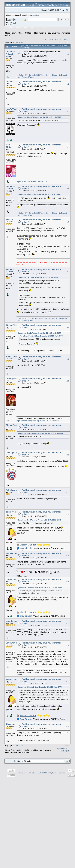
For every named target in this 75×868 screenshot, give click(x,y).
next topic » (65, 39)
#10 (68, 381)
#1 (68, 54)
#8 (68, 327)
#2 (68, 84)
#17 (68, 623)
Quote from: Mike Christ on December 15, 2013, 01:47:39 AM (39, 194)
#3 (68, 111)
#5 (68, 189)
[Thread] (31, 77)
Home (11, 27)
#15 (68, 556)
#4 (68, 147)
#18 (68, 645)
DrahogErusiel (13, 379)
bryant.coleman (13, 621)
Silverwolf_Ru (12, 643)
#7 (68, 272)
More (46, 27)
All (22, 42)
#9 (68, 359)
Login (31, 27)
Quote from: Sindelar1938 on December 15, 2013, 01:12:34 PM (40, 588)
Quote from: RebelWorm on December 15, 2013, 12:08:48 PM (39, 520)
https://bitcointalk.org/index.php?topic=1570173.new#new (37, 421)
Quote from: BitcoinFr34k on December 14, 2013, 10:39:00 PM (40, 117)
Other (21, 33)
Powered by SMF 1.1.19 (28, 773)
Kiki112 (9, 220)
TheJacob (10, 724)
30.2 (14, 23)
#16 (68, 582)
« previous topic (52, 39)
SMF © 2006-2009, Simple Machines (51, 773)
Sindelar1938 (12, 553)
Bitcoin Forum (10, 33)
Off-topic (29, 33)
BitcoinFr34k (12, 82)
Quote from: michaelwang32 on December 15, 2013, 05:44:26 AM (41, 433)
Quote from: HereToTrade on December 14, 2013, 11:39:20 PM (40, 333)
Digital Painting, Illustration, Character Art (32, 182)
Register (39, 27)
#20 (68, 726)
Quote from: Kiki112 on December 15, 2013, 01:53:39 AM (38, 278)
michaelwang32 (13, 357)
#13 (68, 492)
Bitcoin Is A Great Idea (10, 54)
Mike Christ (9, 146)
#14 (68, 514)
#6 (68, 222)
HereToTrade (12, 109)
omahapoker (12, 453)
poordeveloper (13, 512)
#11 (68, 427)
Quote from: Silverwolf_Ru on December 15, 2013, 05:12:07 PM (40, 687)
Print (67, 42)
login (28, 15)
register (35, 15)
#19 (68, 681)
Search (25, 27)
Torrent (9, 24)
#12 (68, 455)
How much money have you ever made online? (28, 751)
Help (18, 27)
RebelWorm (11, 490)
